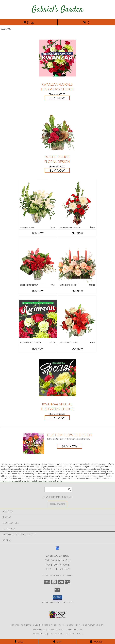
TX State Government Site (69, 629)
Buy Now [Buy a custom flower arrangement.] (70, 446)
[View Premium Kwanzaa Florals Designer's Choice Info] (38, 319)
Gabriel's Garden (57, 10)
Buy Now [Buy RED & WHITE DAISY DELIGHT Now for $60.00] (77, 233)
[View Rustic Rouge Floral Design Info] (58, 131)
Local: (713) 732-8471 (58, 569)
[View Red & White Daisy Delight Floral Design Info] (77, 203)
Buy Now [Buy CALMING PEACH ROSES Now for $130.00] (77, 291)
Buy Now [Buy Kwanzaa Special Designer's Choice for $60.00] (57, 418)
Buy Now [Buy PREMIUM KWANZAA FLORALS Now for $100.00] (38, 349)
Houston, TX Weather (44, 629)
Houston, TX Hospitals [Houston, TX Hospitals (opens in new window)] (52, 625)
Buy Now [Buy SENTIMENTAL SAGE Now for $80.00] (38, 233)
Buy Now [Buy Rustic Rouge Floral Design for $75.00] (57, 170)
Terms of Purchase (58, 634)
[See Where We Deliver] (58, 504)
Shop (29, 22)
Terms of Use (76, 634)
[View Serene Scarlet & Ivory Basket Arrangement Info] (77, 319)
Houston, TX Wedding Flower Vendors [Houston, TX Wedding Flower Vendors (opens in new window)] (85, 625)
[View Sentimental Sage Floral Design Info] (38, 203)
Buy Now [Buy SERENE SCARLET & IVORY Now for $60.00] (77, 349)
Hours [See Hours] (96, 642)
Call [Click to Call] (19, 642)
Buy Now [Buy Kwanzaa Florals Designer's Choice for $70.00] (57, 98)
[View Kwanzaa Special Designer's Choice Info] (58, 378)
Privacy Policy (39, 634)
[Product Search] (58, 489)
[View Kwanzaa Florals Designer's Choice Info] (58, 58)
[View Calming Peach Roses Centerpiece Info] (77, 261)
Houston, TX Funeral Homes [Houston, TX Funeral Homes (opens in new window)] (24, 625)
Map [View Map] (57, 642)
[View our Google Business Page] (58, 549)
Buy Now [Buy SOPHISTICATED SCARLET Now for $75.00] (38, 291)
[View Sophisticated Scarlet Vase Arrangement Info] (38, 261)
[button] (57, 598)
